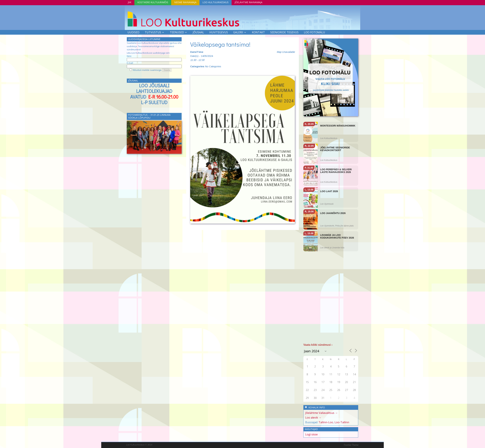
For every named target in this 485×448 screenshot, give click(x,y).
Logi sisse (311, 434)
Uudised (133, 32)
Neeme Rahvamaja (185, 2)
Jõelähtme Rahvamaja (248, 2)
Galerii (238, 32)
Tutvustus (153, 32)
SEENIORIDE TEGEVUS (284, 32)
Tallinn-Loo (326, 422)
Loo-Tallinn (342, 422)
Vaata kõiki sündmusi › (318, 345)
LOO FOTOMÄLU (314, 32)
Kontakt (258, 32)
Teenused (177, 32)
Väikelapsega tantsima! (220, 44)
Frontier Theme (351, 445)
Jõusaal (198, 32)
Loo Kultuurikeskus (216, 2)
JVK (130, 2)
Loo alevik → (313, 418)
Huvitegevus (219, 32)
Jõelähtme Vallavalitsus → (321, 413)
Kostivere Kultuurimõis (153, 2)
